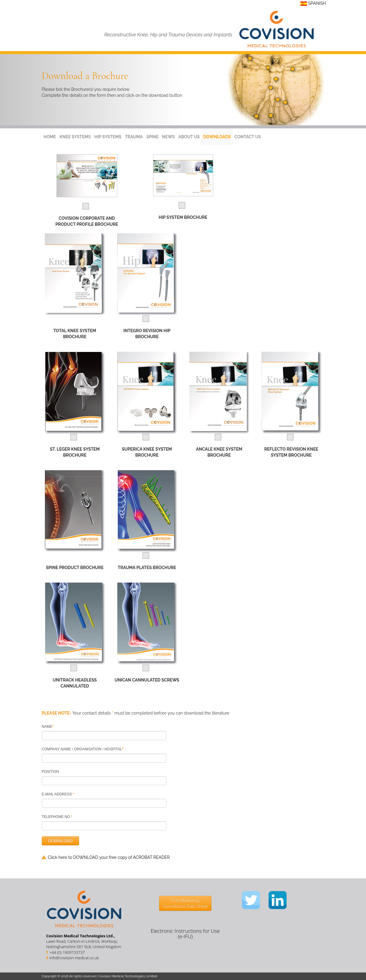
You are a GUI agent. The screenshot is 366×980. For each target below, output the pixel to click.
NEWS (168, 137)
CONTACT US (248, 137)
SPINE (152, 137)
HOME (50, 137)
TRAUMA (134, 137)
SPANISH (313, 3)
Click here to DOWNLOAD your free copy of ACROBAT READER (109, 857)
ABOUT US (189, 137)
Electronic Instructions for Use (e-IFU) (185, 934)
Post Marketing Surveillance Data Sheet (185, 903)
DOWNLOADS (217, 137)
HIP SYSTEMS (108, 137)
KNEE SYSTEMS (75, 137)
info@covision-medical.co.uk (74, 958)
